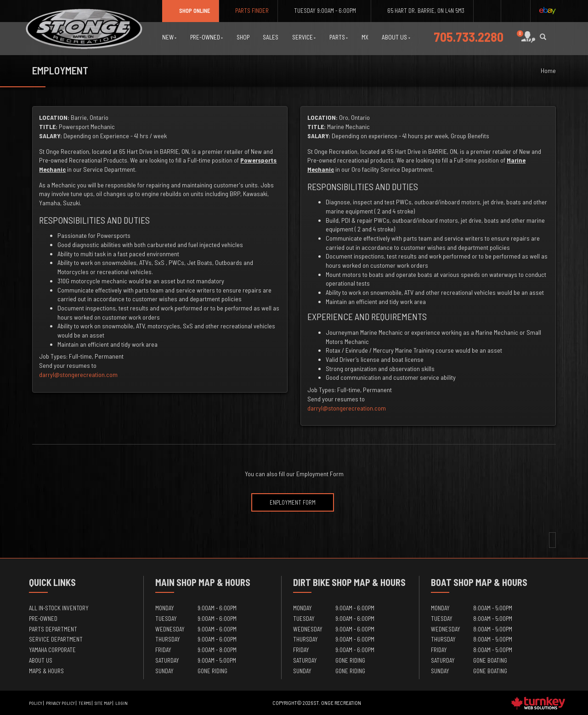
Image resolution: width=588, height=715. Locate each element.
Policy (36, 703)
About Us (41, 660)
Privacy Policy (60, 703)
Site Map (103, 703)
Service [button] (304, 37)
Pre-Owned (43, 619)
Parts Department (53, 629)
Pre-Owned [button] (207, 37)
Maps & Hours (46, 671)
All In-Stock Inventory (59, 608)
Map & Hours (224, 582)
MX (365, 37)
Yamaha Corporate (52, 650)
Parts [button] (339, 37)
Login (122, 703)
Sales (271, 37)
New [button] (170, 37)
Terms (85, 703)
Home (548, 70)
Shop (243, 37)
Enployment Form (293, 502)
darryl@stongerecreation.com (78, 374)
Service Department (56, 639)
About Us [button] (396, 37)
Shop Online (190, 11)
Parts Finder (248, 11)
